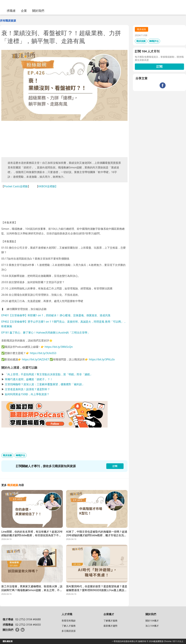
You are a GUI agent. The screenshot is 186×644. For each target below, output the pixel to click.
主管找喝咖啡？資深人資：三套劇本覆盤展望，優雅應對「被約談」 (45, 384)
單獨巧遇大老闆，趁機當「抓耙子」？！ (29, 379)
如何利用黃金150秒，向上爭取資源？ (27, 394)
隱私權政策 (8, 641)
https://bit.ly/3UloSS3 (43, 353)
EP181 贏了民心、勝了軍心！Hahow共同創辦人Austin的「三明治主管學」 (46, 333)
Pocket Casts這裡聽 (16, 186)
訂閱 (159, 66)
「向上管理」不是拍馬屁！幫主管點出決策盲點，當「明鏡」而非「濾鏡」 (49, 374)
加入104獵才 (152, 626)
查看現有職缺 (69, 621)
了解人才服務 (69, 626)
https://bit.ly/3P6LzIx (102, 359)
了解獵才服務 (110, 621)
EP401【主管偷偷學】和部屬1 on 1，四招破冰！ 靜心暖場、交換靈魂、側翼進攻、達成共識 (56, 315)
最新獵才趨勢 (110, 626)
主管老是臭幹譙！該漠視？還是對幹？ (27, 389)
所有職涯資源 (8, 21)
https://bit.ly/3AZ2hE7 (35, 359)
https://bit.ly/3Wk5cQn (59, 347)
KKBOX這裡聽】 (48, 186)
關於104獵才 (152, 621)
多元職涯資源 (69, 631)
